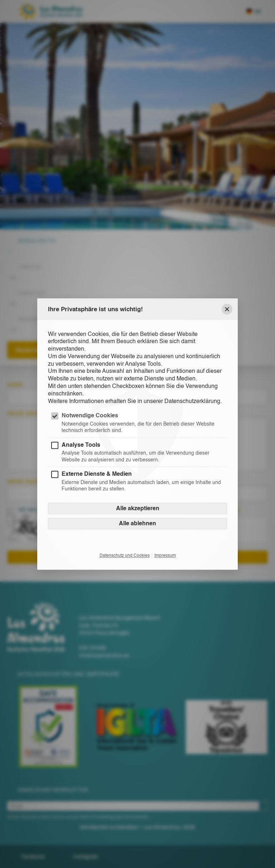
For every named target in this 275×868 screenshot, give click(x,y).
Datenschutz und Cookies (125, 555)
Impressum (165, 555)
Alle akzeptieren (138, 508)
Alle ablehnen (137, 523)
